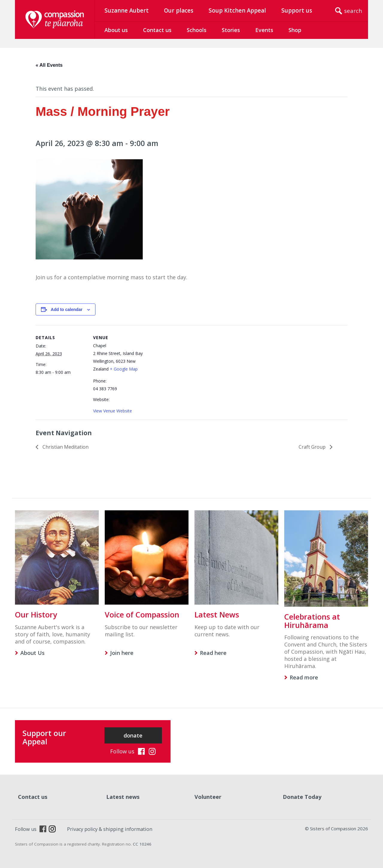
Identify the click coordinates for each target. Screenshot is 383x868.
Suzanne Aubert (127, 10)
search (353, 11)
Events (264, 30)
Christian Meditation (65, 447)
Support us (297, 10)
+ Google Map (124, 369)
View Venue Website (113, 411)
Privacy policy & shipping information (110, 829)
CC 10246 (142, 844)
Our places (179, 10)
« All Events (49, 65)
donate (133, 735)
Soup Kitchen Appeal (237, 10)
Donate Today (302, 797)
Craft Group (313, 447)
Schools (197, 30)
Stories (231, 30)
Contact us (157, 30)
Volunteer (208, 797)
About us (116, 30)
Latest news (123, 797)
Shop (295, 30)
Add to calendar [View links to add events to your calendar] (67, 309)
